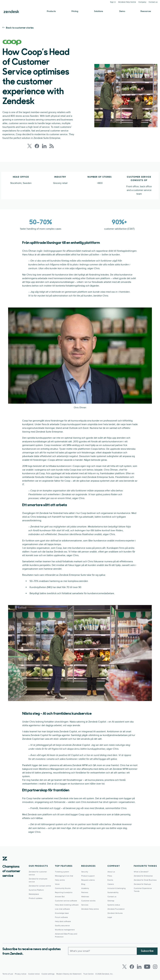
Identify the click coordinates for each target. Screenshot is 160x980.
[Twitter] (124, 967)
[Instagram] (155, 967)
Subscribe (147, 951)
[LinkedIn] (139, 967)
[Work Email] (103, 951)
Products (51, 11)
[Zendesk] (5, 863)
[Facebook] (132, 967)
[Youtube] (147, 967)
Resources (146, 11)
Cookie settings (48, 974)
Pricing (75, 11)
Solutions (99, 11)
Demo (122, 11)
